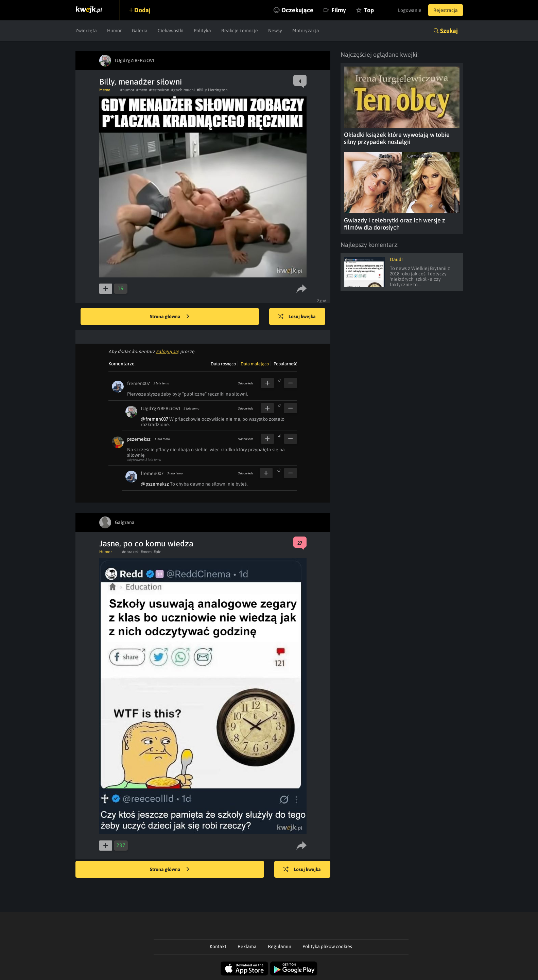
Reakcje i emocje (240, 31)
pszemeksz (139, 439)
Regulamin (280, 946)
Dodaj (142, 10)
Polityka (202, 31)
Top (369, 10)
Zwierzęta (86, 31)
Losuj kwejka (297, 317)
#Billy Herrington (212, 90)
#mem (142, 90)
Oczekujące (297, 10)
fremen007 (138, 383)
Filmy (339, 10)
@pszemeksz (155, 484)
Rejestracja (446, 10)
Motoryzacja (306, 31)
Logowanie (410, 10)
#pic (157, 552)
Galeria (140, 31)
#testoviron (159, 90)
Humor (114, 31)
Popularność (285, 364)
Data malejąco (255, 364)
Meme (105, 90)
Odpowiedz (245, 383)
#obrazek (130, 552)
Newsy (275, 31)
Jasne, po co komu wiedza (146, 543)
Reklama (247, 946)
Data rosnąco (223, 364)
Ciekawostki (171, 31)
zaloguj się (168, 351)
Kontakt (218, 946)
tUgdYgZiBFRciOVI (160, 409)
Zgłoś (322, 301)
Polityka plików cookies (327, 946)
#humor (127, 90)
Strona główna (170, 317)
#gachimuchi (183, 90)
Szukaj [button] (449, 31)
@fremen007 (154, 419)
